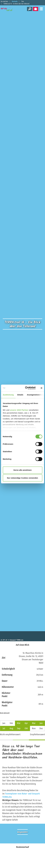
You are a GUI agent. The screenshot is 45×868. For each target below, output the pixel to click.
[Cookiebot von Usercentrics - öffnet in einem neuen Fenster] (26, 388)
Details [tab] (20, 395)
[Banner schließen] (41, 388)
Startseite (15, 1)
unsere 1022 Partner (19, 410)
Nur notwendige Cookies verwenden (22, 478)
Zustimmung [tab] (8, 395)
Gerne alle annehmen (23, 470)
